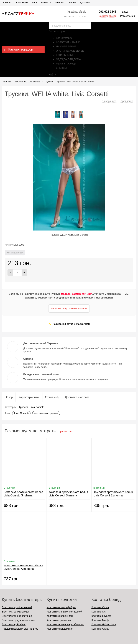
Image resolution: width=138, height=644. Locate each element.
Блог (34, 2)
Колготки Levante (101, 616)
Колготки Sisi (99, 612)
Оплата (72, 2)
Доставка (85, 2)
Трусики (23, 407)
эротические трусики (46, 413)
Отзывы (59, 2)
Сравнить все (66, 432)
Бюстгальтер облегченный (17, 607)
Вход (125, 12)
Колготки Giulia (100, 629)
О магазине (21, 2)
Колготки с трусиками (59, 620)
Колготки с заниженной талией (64, 612)
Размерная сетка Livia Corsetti (71, 324)
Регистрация (127, 16)
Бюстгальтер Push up (14, 624)
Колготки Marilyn (101, 620)
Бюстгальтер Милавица (15, 612)
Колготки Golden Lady (104, 624)
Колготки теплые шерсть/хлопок (65, 624)
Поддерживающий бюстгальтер (20, 629)
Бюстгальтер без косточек (17, 616)
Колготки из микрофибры (61, 607)
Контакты (46, 2)
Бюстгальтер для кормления (18, 620)
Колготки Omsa (100, 607)
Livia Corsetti (37, 407)
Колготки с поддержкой (60, 629)
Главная (7, 2)
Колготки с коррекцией (60, 616)
